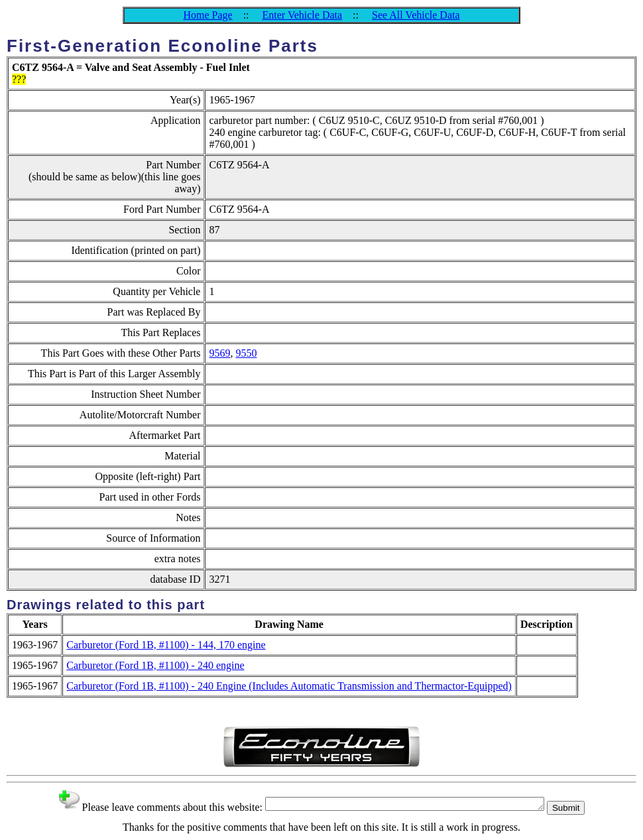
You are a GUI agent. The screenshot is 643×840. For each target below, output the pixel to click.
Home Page (207, 15)
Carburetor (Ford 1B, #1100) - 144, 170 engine (166, 645)
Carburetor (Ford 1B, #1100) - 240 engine (155, 665)
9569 (219, 353)
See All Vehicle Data (416, 15)
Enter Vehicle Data (303, 15)
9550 (246, 353)
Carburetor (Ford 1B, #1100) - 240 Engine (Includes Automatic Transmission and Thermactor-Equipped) (289, 686)
